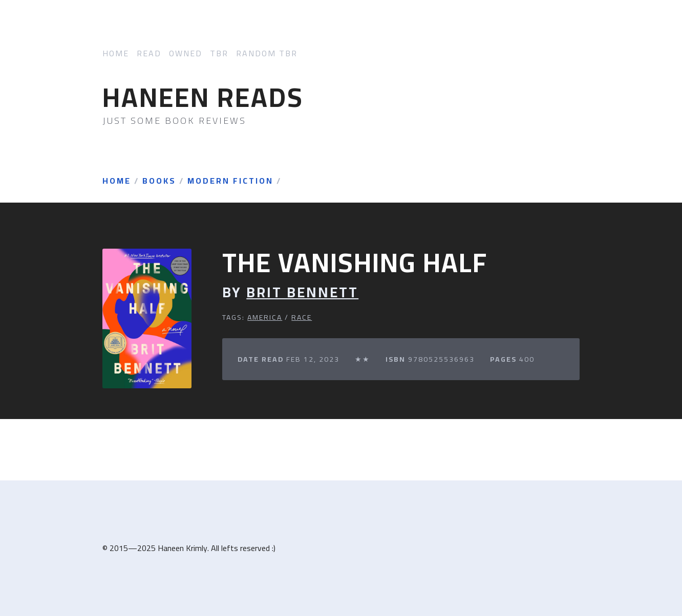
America (265, 317)
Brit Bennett (302, 292)
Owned (186, 53)
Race (302, 317)
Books (159, 181)
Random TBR (267, 53)
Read (149, 53)
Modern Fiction (230, 181)
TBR (219, 53)
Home (116, 53)
